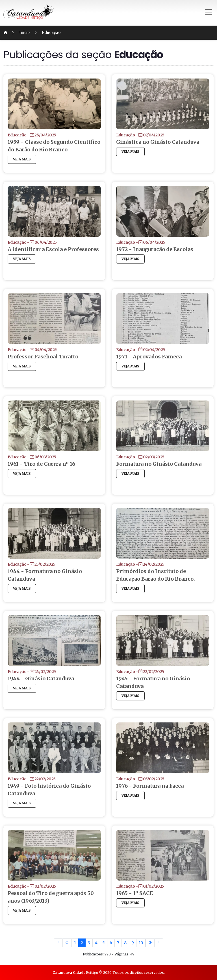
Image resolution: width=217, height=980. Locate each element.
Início (31, 33)
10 (141, 943)
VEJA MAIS (29, 167)
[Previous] (67, 943)
